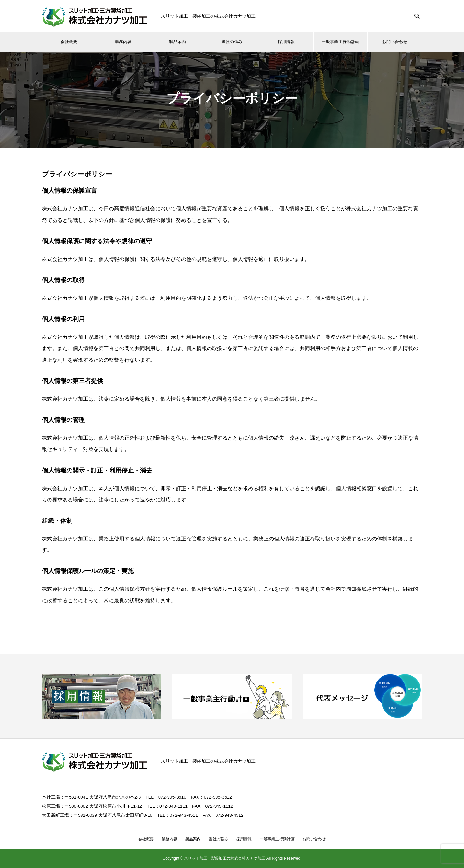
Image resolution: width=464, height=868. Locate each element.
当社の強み (232, 42)
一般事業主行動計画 (340, 42)
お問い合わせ (395, 42)
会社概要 (69, 42)
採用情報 (286, 42)
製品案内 (178, 42)
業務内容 (123, 42)
